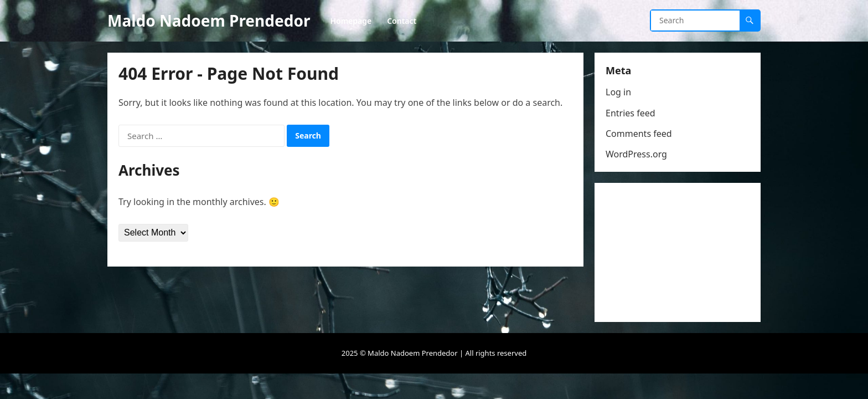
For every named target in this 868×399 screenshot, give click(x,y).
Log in (618, 92)
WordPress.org (636, 154)
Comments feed (639, 134)
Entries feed (631, 113)
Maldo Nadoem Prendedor (209, 21)
